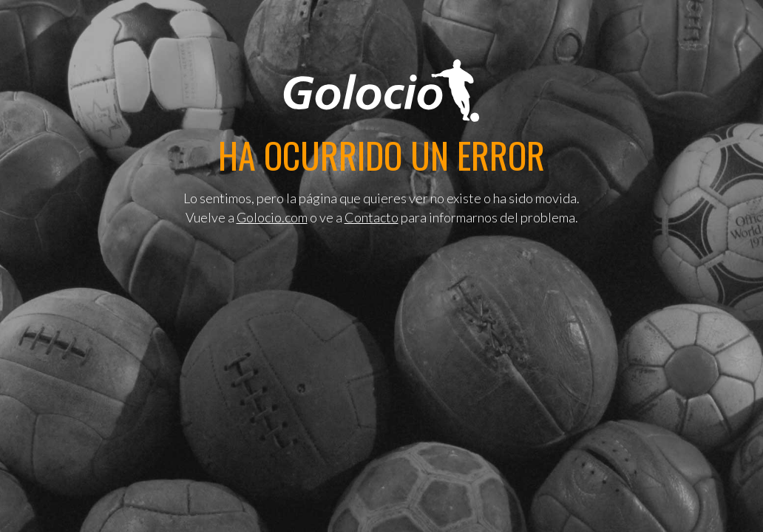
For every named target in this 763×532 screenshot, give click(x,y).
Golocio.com (272, 217)
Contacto (372, 217)
